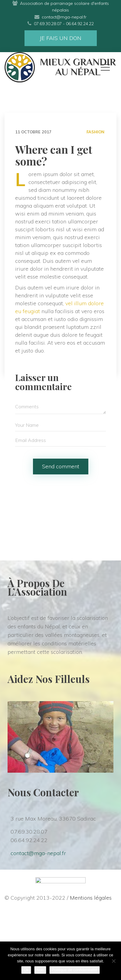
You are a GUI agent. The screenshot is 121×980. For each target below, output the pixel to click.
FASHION (95, 132)
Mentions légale (91, 898)
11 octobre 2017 (33, 132)
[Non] (113, 961)
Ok (26, 970)
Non (40, 970)
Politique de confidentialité (75, 970)
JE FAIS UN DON (60, 38)
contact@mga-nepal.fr (38, 853)
